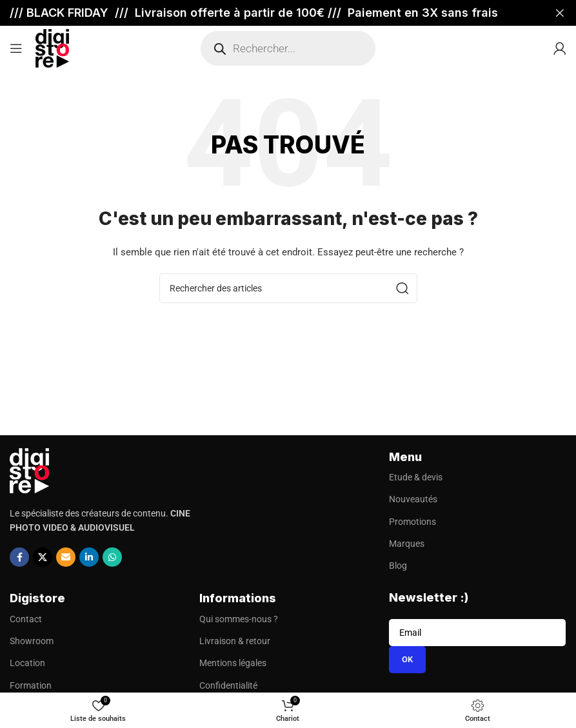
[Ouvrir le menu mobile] (16, 48)
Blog (398, 566)
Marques (407, 544)
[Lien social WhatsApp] (112, 557)
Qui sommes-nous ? (239, 619)
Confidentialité (228, 685)
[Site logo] (52, 48)
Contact (26, 619)
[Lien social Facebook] (19, 557)
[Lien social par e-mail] (66, 557)
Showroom (32, 641)
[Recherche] (288, 288)
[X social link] (43, 557)
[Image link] (29, 469)
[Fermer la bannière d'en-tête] (560, 13)
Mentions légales (233, 663)
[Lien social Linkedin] (89, 557)
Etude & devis (416, 477)
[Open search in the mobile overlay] (288, 48)
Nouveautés (413, 499)
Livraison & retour (235, 641)
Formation (31, 685)
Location (27, 663)
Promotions (412, 522)
